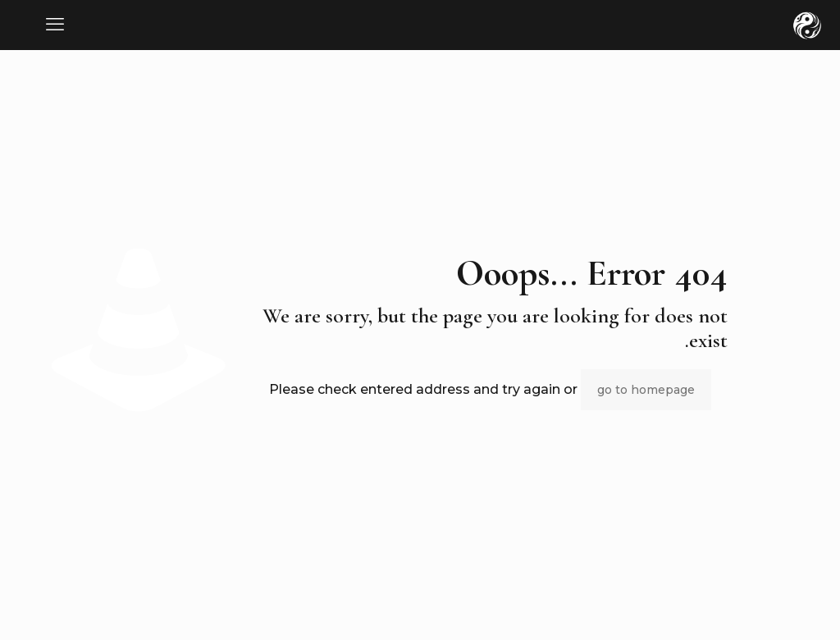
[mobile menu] (55, 25)
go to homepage (646, 390)
